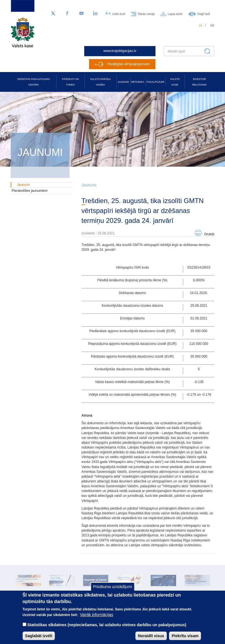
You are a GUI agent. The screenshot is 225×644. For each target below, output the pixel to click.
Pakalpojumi (155, 82)
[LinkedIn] (96, 14)
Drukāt (209, 234)
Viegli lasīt (204, 14)
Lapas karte (175, 14)
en (212, 26)
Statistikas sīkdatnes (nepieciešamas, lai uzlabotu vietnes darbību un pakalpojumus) (107, 630)
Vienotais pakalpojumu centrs (34, 82)
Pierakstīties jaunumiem (30, 191)
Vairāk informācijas (97, 620)
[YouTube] (81, 14)
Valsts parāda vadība (100, 82)
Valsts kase (175, 82)
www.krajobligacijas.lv (120, 51)
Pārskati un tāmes (70, 82)
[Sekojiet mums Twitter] (53, 14)
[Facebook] (67, 14)
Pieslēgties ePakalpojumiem (129, 64)
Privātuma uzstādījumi (112, 592)
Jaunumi (123, 82)
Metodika (138, 82)
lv (201, 26)
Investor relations (199, 82)
